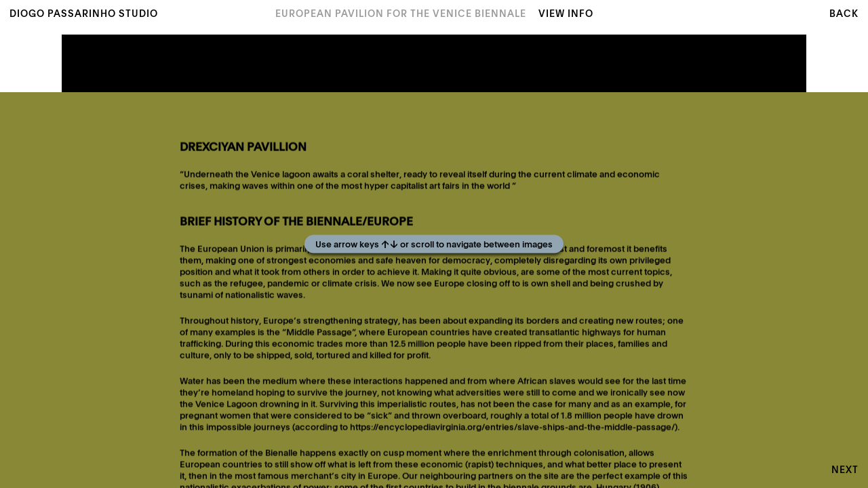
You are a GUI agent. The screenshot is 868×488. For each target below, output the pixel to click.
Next (845, 470)
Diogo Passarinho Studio (84, 14)
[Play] (434, 244)
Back (844, 14)
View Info (566, 14)
